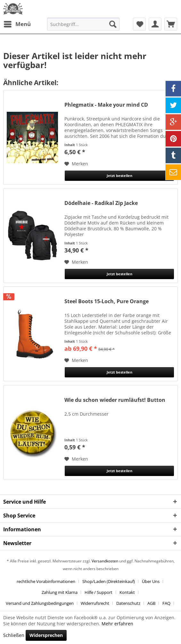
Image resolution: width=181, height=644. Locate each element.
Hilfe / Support (99, 592)
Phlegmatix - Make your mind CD (106, 105)
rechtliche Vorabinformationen (46, 581)
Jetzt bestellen (119, 176)
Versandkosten (105, 561)
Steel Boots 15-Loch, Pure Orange (107, 301)
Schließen (14, 635)
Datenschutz (128, 603)
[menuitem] (17, 24)
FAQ (166, 603)
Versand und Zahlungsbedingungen (40, 603)
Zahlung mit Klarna (60, 592)
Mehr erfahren (117, 624)
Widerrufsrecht (95, 603)
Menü (17, 23)
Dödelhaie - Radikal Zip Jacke (101, 203)
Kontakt (127, 592)
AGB (151, 603)
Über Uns (151, 581)
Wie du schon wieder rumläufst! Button (115, 400)
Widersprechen (46, 635)
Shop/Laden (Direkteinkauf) (109, 581)
